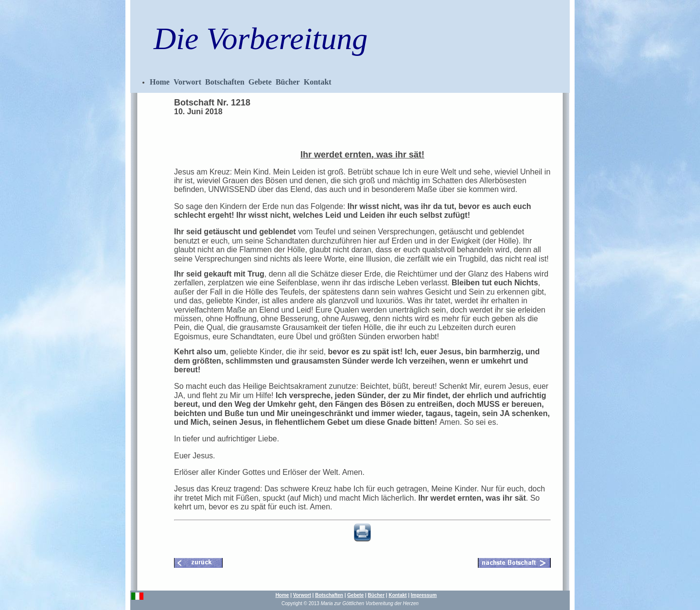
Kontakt (318, 82)
